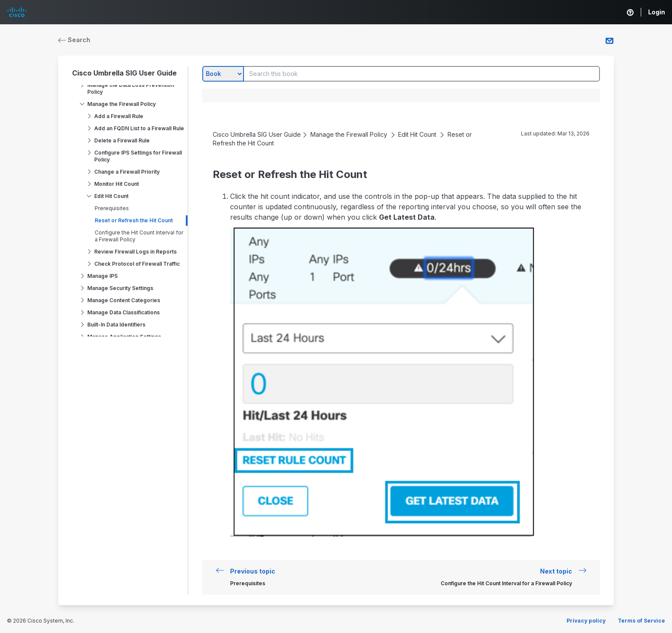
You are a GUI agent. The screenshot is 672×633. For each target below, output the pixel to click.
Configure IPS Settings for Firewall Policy (138, 156)
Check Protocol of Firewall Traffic (137, 264)
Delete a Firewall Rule (122, 140)
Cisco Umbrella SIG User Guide (124, 73)
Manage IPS (102, 276)
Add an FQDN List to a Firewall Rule (139, 128)
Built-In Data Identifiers (116, 325)
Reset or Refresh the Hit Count (134, 220)
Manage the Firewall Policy (122, 104)
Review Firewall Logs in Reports (135, 252)
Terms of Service (641, 621)
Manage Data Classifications (124, 312)
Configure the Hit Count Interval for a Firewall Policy (139, 236)
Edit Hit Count (111, 196)
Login (657, 12)
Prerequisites (112, 208)
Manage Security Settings (120, 288)
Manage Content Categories (124, 300)
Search (74, 40)
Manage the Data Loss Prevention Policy (131, 88)
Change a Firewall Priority (127, 172)
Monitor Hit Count (117, 184)
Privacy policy (586, 621)
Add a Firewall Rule (119, 116)
